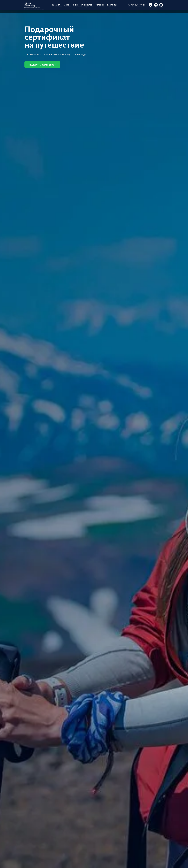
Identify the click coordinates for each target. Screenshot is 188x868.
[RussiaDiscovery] (156, 7)
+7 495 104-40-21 (136, 7)
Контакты (114, 7)
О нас (68, 7)
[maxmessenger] (151, 7)
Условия (101, 7)
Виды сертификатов (84, 7)
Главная (58, 7)
